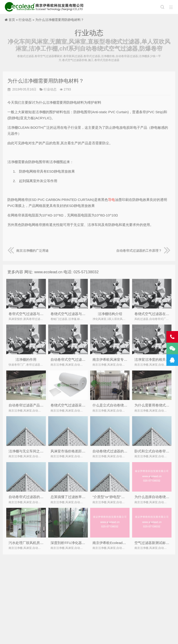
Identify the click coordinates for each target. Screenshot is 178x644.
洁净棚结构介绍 (110, 314)
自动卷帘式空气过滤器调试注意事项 (78, 359)
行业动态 (25, 20)
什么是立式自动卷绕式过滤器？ (117, 405)
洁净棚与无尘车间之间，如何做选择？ (38, 451)
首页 (12, 20)
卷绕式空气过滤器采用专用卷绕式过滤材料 (84, 405)
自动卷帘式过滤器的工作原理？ (143, 251)
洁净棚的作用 (26, 359)
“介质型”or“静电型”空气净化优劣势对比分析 (126, 497)
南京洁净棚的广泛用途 (28, 251)
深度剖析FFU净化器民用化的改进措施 (80, 543)
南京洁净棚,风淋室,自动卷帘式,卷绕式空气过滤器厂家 (45, 7)
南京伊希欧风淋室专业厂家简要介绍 (120, 359)
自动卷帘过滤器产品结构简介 (31, 405)
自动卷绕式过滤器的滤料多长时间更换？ (124, 451)
